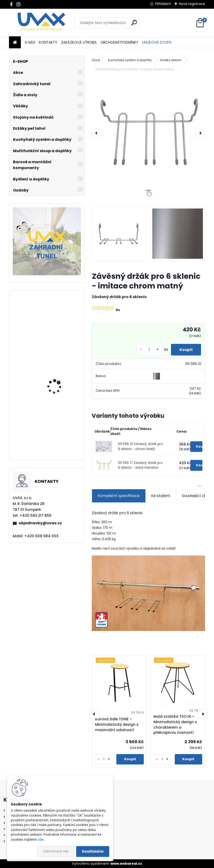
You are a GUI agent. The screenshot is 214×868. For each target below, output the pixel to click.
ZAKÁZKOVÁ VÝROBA (79, 42)
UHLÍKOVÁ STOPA (157, 42)
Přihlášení (163, 4)
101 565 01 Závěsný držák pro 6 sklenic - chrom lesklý (140, 446)
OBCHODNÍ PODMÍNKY (119, 42)
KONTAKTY (48, 42)
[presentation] (96, 133)
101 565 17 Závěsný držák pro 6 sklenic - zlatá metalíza (140, 465)
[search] (134, 23)
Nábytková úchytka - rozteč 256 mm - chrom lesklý (60, 336)
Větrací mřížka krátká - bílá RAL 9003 (60, 439)
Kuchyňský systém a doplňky (130, 60)
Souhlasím (93, 851)
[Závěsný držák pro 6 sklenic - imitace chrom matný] (148, 133)
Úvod (96, 60)
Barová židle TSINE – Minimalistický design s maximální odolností (117, 724)
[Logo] (41, 23)
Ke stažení (161, 496)
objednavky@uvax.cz (40, 523)
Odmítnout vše (56, 851)
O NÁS (30, 42)
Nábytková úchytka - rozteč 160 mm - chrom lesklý (59, 393)
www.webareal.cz (126, 864)
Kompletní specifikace (119, 496)
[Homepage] (15, 43)
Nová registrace (192, 4)
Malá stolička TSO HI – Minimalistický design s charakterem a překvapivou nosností (175, 724)
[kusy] (147, 350)
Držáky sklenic (171, 60)
